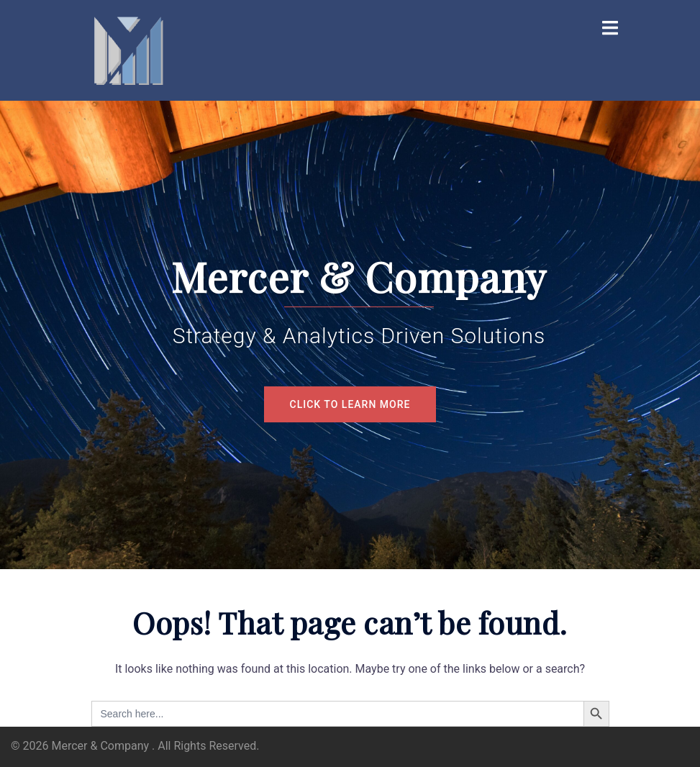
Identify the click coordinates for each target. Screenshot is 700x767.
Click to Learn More (350, 404)
